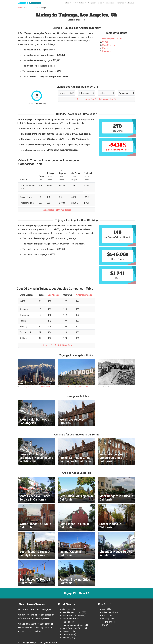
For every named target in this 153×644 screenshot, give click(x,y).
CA (27, 8)
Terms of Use (108, 622)
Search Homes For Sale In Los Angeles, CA (97, 99)
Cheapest (67, 609)
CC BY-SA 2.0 (83, 387)
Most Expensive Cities (73, 628)
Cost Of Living (109, 45)
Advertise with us (110, 612)
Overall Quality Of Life (112, 39)
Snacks (30, 3)
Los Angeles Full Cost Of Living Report (57, 345)
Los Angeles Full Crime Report (57, 210)
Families (66, 622)
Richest (66, 638)
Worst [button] (100, 3)
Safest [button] (82, 3)
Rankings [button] (121, 3)
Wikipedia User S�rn (70, 387)
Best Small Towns (71, 619)
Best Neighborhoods (72, 612)
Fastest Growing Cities (73, 625)
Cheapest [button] (91, 3)
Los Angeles (34, 8)
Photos (106, 48)
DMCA (105, 625)
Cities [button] (67, 3)
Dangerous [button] (110, 3)
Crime (105, 42)
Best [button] (74, 3)
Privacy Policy (109, 619)
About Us (131, 3)
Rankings (106, 51)
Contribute (107, 616)
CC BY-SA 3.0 (46, 387)
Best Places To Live (72, 616)
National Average (84, 295)
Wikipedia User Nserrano (32, 387)
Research (67, 631)
